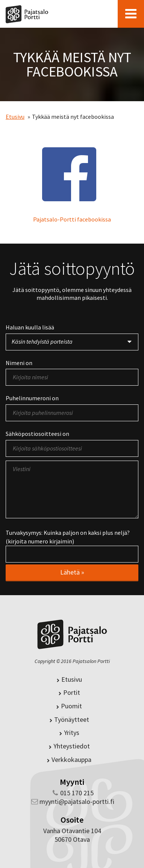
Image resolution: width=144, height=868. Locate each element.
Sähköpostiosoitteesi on (37, 434)
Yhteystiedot (69, 746)
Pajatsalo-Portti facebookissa (72, 219)
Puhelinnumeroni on (32, 398)
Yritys (69, 733)
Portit (69, 692)
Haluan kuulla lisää (30, 327)
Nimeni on (19, 363)
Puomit (69, 706)
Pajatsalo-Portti (27, 13)
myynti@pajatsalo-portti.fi (77, 801)
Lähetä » (72, 572)
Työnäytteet (69, 719)
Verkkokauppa (69, 759)
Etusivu (15, 117)
